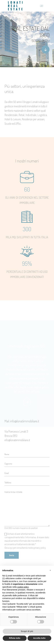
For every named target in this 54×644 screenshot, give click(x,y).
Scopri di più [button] (27, 631)
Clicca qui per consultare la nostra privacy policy (25, 548)
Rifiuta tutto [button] (15, 638)
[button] (50, 570)
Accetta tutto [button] (39, 638)
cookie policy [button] (23, 587)
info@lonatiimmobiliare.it (17, 440)
